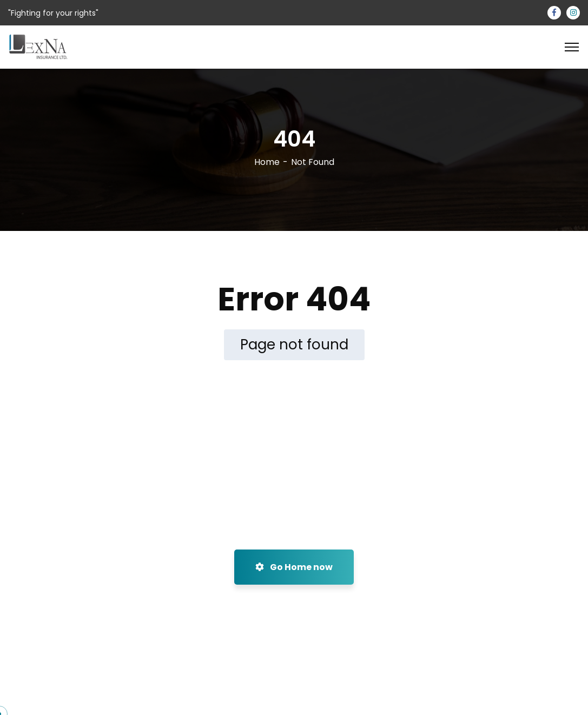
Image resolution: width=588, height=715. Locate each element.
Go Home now (294, 567)
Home (267, 162)
